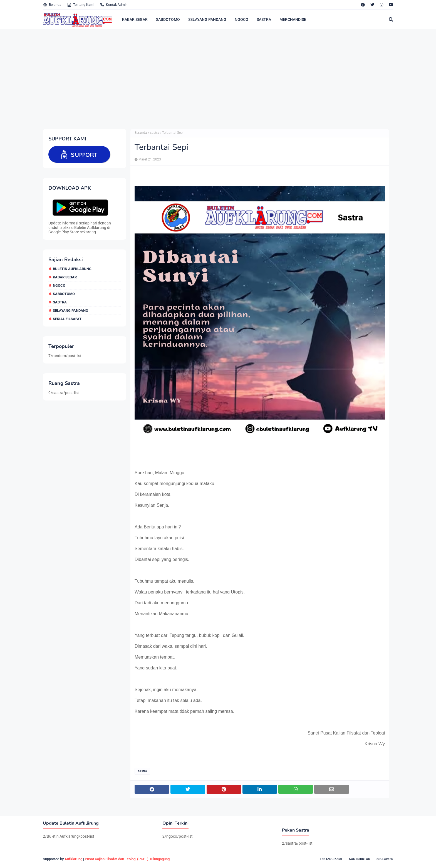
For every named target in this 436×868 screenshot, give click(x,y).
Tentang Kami (81, 5)
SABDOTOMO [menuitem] (168, 19)
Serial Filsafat (67, 319)
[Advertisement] (210, 79)
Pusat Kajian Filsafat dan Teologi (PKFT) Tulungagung (127, 859)
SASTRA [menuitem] (264, 19)
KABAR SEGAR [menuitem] (135, 19)
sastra (60, 302)
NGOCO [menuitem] (241, 19)
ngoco (59, 285)
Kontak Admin (114, 5)
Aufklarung (73, 859)
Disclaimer (384, 859)
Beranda (52, 5)
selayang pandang (70, 311)
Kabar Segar (65, 277)
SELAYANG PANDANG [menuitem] (207, 19)
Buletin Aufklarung (72, 269)
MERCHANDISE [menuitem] (293, 19)
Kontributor (360, 859)
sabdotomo (64, 294)
